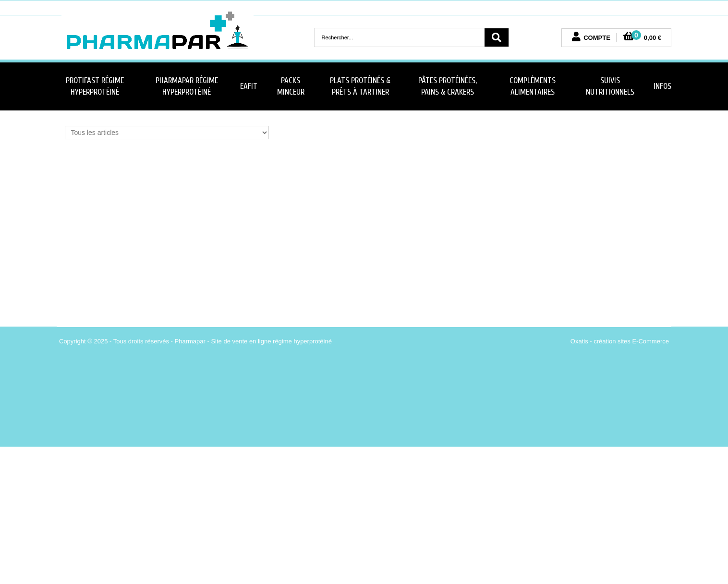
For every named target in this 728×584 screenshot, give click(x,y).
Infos (662, 86)
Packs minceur (291, 86)
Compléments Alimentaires (533, 86)
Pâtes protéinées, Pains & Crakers (448, 86)
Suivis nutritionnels (610, 86)
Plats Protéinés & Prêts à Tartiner (360, 86)
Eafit (249, 86)
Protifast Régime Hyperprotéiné (95, 86)
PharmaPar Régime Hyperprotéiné (187, 86)
